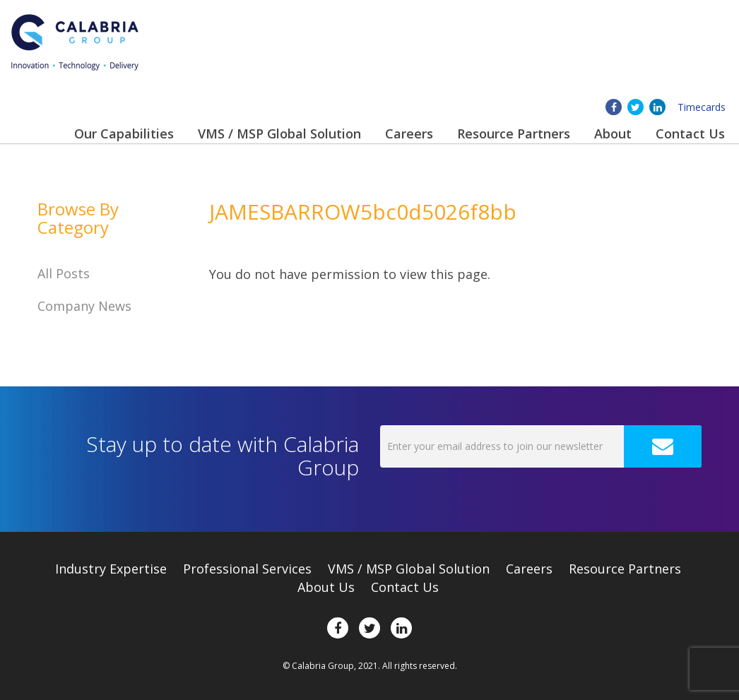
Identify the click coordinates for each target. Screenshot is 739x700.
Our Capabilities (124, 134)
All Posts (64, 273)
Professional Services (247, 569)
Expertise (111, 569)
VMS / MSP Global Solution (279, 134)
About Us (326, 587)
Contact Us (690, 134)
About (613, 134)
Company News (84, 306)
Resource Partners (514, 134)
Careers (409, 134)
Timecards (702, 107)
